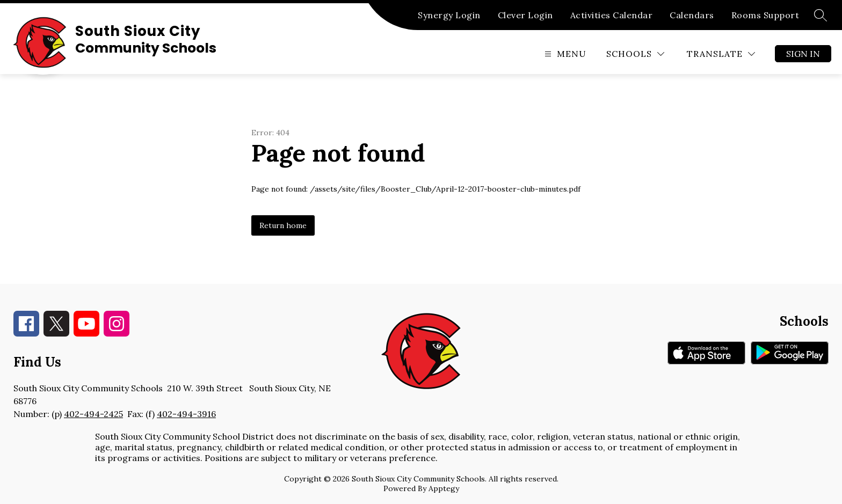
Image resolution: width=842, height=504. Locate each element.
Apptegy (444, 488)
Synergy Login (449, 15)
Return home (283, 225)
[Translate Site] (721, 54)
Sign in (803, 54)
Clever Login (525, 15)
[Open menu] (564, 54)
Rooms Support (765, 15)
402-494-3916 (186, 414)
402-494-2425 (93, 414)
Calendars (692, 15)
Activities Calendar (612, 15)
